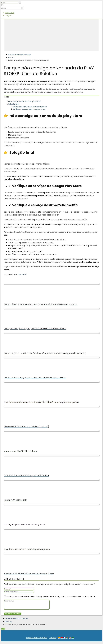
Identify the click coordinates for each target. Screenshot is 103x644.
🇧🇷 (73, 639)
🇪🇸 (59, 639)
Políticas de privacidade (36, 639)
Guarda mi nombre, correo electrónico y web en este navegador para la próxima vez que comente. (51, 596)
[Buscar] (20, 2)
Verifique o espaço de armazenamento (29, 109)
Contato (52, 639)
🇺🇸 (70, 639)
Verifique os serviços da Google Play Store (30, 106)
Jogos (8, 16)
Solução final (14, 104)
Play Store (10, 13)
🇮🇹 (67, 639)
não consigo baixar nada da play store (24, 101)
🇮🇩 (62, 639)
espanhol (23, 274)
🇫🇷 (64, 639)
